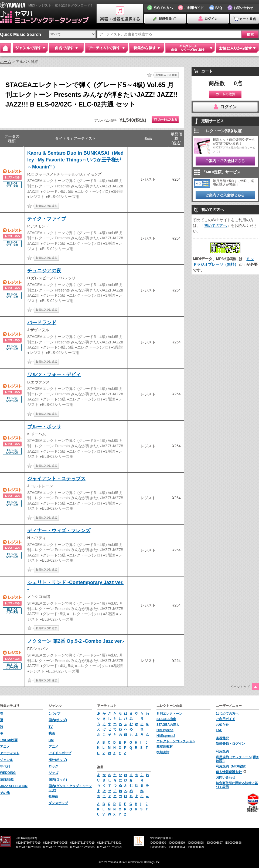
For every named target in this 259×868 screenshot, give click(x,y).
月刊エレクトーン (169, 714)
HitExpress (165, 730)
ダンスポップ (58, 803)
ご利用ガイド (226, 719)
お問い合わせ (226, 777)
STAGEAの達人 (168, 725)
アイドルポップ (60, 753)
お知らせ (222, 725)
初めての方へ (216, 226)
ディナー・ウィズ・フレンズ (59, 531)
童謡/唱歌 (7, 780)
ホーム (6, 62)
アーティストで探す (107, 48)
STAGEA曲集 (166, 719)
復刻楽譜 (163, 752)
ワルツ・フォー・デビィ (54, 375)
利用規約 (222, 751)
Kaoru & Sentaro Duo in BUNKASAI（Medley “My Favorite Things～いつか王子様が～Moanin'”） (75, 160)
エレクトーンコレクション (176, 741)
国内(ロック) (58, 780)
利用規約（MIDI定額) (231, 766)
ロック (53, 766)
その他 (5, 793)
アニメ (5, 747)
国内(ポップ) (58, 720)
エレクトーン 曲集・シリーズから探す (190, 48)
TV (51, 727)
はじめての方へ (227, 714)
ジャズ (53, 773)
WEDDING (8, 773)
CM (51, 740)
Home (5, 48)
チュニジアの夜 (44, 271)
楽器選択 (222, 738)
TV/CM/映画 (9, 740)
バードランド (42, 323)
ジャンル (6, 760)
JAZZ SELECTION (14, 786)
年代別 (5, 766)
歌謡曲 (53, 797)
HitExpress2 (166, 736)
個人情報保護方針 (229, 772)
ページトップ (240, 687)
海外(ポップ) (58, 760)
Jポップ (54, 714)
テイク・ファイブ (47, 219)
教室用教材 (165, 747)
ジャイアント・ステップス (56, 479)
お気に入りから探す (237, 48)
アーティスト (10, 753)
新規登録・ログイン (230, 744)
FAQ (219, 730)
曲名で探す (66, 48)
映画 (52, 733)
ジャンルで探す (30, 48)
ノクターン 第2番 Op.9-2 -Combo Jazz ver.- (76, 641)
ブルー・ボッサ (44, 427)
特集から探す (147, 48)
